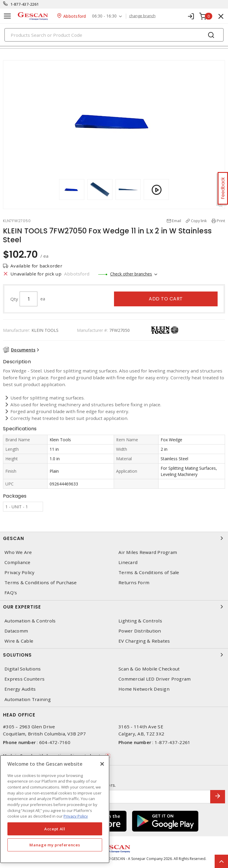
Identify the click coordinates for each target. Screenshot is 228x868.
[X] (102, 764)
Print (221, 221)
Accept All (55, 829)
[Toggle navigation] (7, 16)
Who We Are (18, 552)
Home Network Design (144, 689)
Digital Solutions (23, 669)
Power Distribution (140, 631)
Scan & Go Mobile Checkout (149, 669)
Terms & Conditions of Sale (149, 572)
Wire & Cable (19, 641)
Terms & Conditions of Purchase (41, 583)
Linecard (128, 562)
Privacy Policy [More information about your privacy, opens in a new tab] (76, 816)
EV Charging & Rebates (144, 641)
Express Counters (24, 679)
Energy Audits (20, 689)
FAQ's (11, 593)
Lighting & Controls (140, 621)
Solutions (114, 655)
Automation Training (28, 699)
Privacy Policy (20, 572)
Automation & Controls (30, 621)
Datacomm (16, 631)
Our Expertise (114, 607)
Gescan (114, 538)
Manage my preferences (55, 845)
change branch (142, 16)
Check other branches (131, 274)
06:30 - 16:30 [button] (104, 16)
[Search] (114, 35)
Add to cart (166, 299)
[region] (55, 809)
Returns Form (134, 583)
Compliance (18, 562)
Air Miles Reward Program (148, 552)
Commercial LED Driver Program (155, 679)
